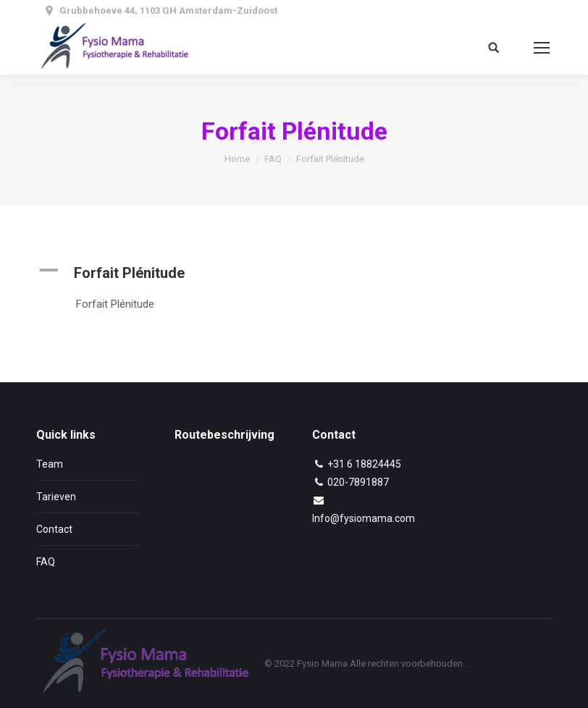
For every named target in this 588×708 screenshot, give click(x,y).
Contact (54, 529)
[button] (294, 273)
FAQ (273, 159)
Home (237, 159)
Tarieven (56, 497)
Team (50, 464)
